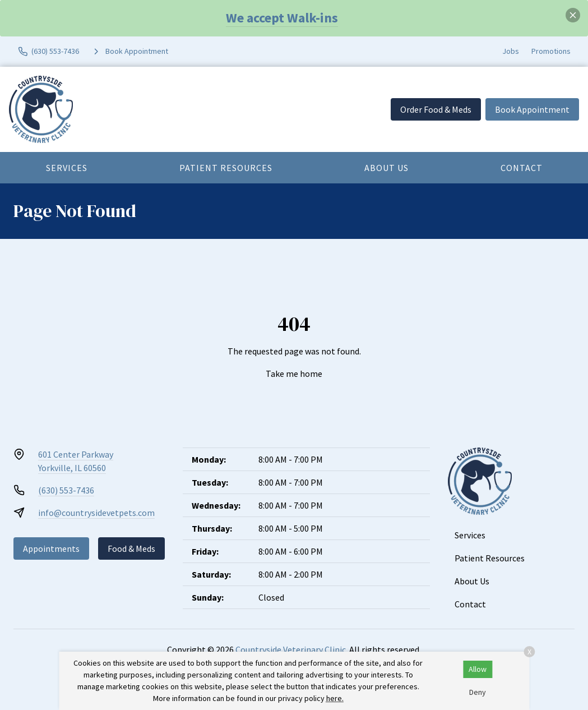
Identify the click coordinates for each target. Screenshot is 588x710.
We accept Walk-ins (282, 18)
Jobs (511, 51)
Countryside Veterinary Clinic (291, 649)
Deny (478, 692)
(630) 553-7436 (66, 490)
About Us (386, 168)
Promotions (551, 51)
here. (335, 698)
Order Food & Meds (436, 109)
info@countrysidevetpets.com (96, 513)
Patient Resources (226, 168)
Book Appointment (532, 109)
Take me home (294, 374)
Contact (522, 168)
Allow (478, 669)
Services (67, 168)
